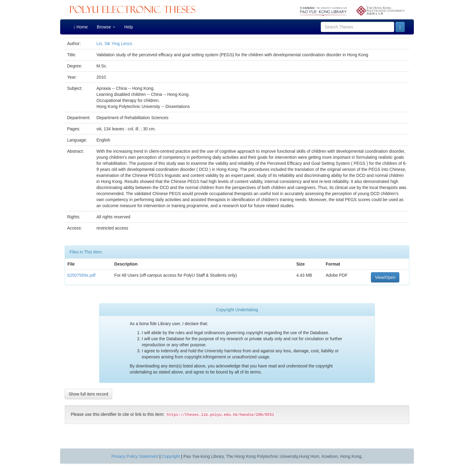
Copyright (171, 456)
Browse (106, 27)
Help (129, 27)
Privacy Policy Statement (135, 456)
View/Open (385, 277)
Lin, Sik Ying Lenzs (114, 44)
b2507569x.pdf (81, 275)
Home (81, 27)
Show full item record (88, 394)
